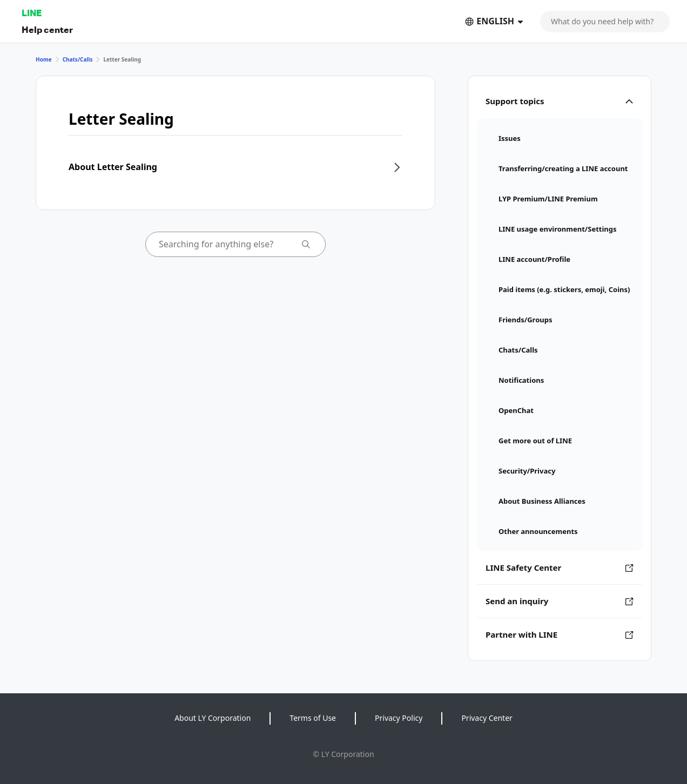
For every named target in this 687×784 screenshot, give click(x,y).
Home (44, 59)
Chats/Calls (78, 59)
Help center (47, 29)
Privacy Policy (399, 718)
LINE (32, 13)
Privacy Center (487, 718)
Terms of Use (313, 718)
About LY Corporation (213, 718)
